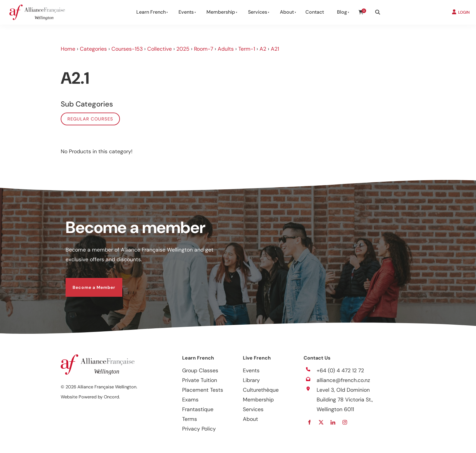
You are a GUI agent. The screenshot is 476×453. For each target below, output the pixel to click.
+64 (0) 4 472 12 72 (340, 370)
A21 (275, 49)
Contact (315, 12)
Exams (190, 400)
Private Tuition (200, 380)
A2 (263, 49)
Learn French (151, 12)
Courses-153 (127, 49)
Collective (160, 49)
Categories (93, 49)
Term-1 (247, 49)
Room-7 (204, 49)
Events (186, 12)
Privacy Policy (199, 429)
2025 (183, 49)
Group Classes (200, 370)
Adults (226, 49)
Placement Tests (203, 390)
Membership (221, 12)
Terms (190, 419)
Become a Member (87, 283)
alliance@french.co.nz (343, 380)
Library (251, 380)
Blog (342, 12)
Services (258, 12)
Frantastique (198, 409)
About (287, 12)
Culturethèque (261, 390)
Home (68, 49)
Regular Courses (90, 119)
